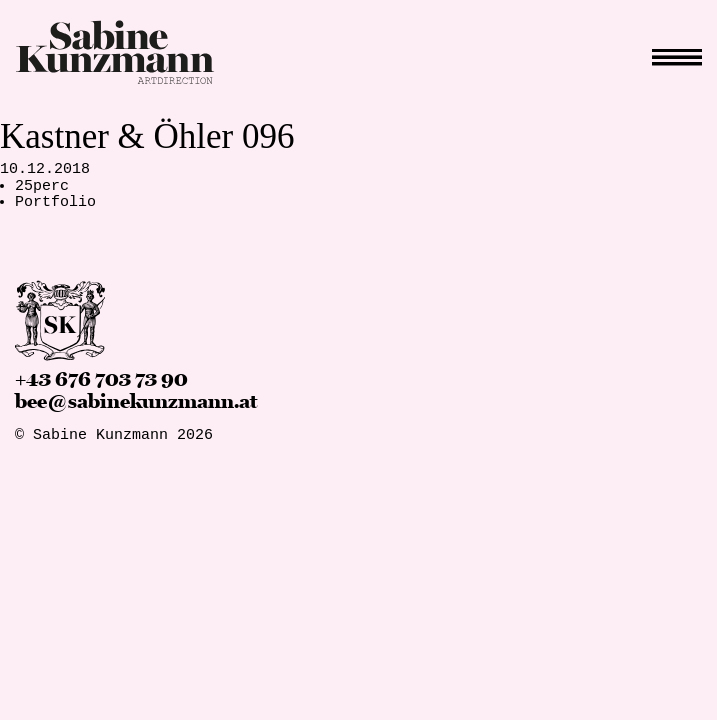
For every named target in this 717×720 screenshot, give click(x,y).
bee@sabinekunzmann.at (136, 402)
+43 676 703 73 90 (101, 380)
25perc (42, 186)
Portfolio (55, 202)
